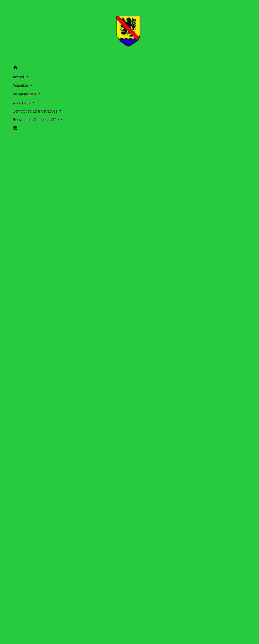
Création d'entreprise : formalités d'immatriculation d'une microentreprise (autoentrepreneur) (146, 472)
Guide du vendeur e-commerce (104, 535)
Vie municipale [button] (16, 93)
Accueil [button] (10, 75)
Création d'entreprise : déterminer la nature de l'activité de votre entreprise (133, 419)
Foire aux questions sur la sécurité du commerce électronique (126, 589)
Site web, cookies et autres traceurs (107, 568)
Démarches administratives (137, 86)
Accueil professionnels (94, 178)
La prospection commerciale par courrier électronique (120, 578)
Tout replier (200, 255)
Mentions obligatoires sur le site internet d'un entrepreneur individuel (128, 440)
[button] (23, 66)
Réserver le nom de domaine (107, 277)
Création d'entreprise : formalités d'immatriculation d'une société (125, 462)
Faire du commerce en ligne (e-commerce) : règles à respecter (124, 430)
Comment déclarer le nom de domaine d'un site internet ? (120, 385)
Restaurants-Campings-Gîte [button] (23, 126)
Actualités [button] (12, 84)
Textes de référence (95, 345)
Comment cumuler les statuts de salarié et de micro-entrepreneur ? (127, 392)
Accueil (93, 86)
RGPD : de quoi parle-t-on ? (101, 557)
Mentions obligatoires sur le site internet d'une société (117, 451)
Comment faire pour (140, 178)
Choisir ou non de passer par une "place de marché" (133, 300)
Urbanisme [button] (13, 101)
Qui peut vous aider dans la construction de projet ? (119, 600)
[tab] (105, 241)
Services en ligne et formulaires (108, 360)
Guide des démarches (197, 86)
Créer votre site (93, 288)
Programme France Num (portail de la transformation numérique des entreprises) (141, 524)
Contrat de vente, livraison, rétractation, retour (127, 322)
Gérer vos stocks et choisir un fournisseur (122, 311)
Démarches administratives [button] (16, 112)
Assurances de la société (96, 494)
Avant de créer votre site (103, 265)
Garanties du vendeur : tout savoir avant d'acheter (118, 611)
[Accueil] (23, 31)
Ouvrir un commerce (93, 642)
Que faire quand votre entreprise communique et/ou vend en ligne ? (131, 546)
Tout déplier (222, 255)
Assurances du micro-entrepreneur (103, 483)
